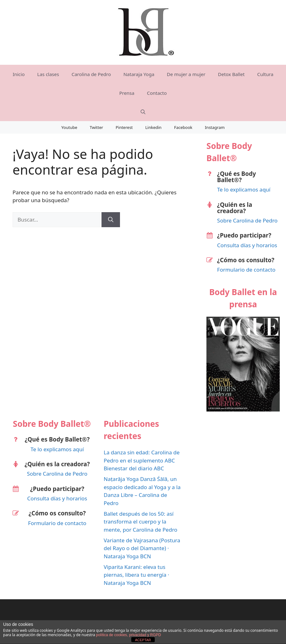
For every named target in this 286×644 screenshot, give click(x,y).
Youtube (69, 127)
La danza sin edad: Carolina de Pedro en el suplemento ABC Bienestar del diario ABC (142, 460)
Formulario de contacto (246, 270)
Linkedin (153, 127)
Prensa (127, 93)
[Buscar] (111, 220)
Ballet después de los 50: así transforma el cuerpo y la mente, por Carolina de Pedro (140, 522)
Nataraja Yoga (139, 74)
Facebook (183, 127)
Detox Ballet (231, 74)
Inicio (18, 74)
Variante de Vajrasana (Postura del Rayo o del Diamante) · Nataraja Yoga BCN (142, 548)
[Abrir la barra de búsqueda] (143, 112)
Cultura (265, 74)
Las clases (48, 74)
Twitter (97, 127)
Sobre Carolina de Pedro (247, 220)
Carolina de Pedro (91, 74)
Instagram (215, 127)
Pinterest (124, 127)
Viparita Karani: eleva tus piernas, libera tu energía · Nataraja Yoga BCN (136, 575)
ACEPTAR (143, 640)
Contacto (157, 93)
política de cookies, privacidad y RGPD (129, 635)
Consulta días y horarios (247, 245)
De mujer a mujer (186, 74)
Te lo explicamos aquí (244, 189)
